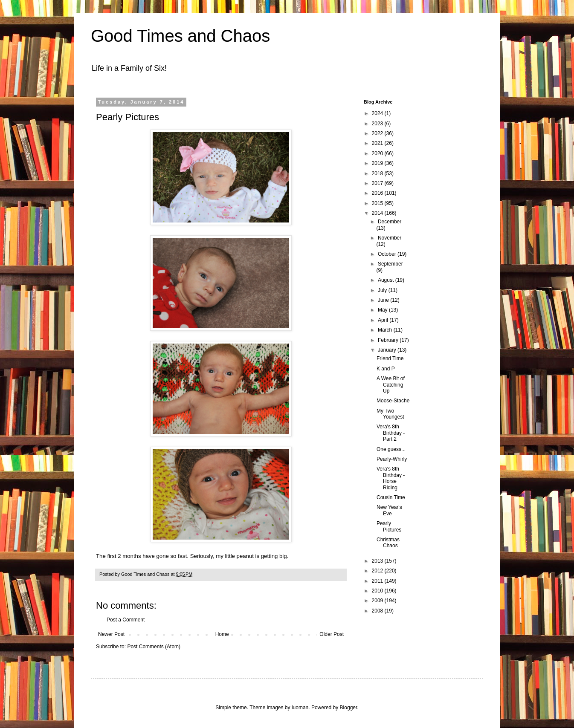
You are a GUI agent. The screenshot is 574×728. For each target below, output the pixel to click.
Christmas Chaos (388, 543)
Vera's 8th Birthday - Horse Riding (391, 478)
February (389, 340)
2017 (378, 183)
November (390, 238)
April (384, 320)
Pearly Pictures (389, 526)
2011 (378, 581)
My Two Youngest (390, 414)
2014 (378, 213)
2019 (378, 163)
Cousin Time (391, 497)
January (388, 350)
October (388, 254)
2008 (378, 611)
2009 (378, 601)
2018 (378, 173)
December (390, 222)
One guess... (391, 449)
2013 (378, 561)
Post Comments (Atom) (154, 647)
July (383, 290)
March (386, 330)
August (387, 280)
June (384, 300)
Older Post (332, 634)
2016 (378, 193)
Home (222, 634)
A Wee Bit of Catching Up (391, 385)
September (390, 264)
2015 (378, 203)
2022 (378, 133)
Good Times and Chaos (180, 36)
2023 (378, 124)
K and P (386, 369)
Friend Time (390, 358)
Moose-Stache (393, 401)
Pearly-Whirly (392, 459)
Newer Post (111, 634)
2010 (378, 591)
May (383, 310)
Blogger (349, 708)
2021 (378, 143)
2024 (378, 113)
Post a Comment (126, 620)
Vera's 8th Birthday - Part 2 (391, 433)
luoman (300, 708)
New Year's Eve (389, 510)
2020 (378, 153)
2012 (378, 571)
